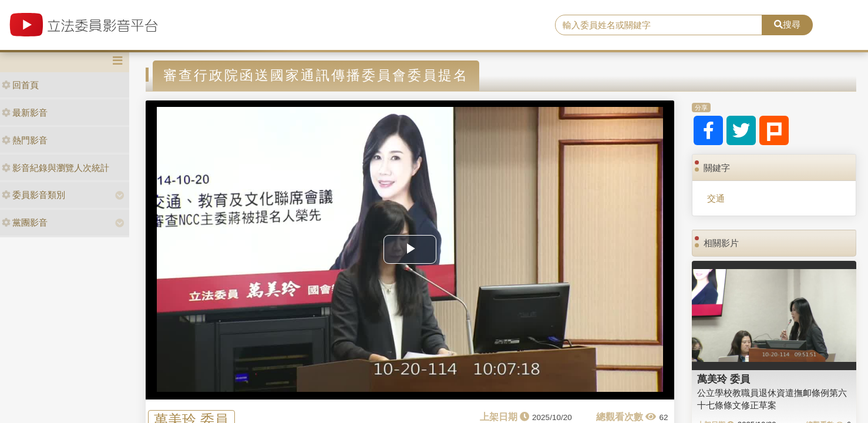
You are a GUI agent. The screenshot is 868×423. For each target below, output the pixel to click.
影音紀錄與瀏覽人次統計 (55, 168)
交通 (716, 198)
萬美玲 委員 (724, 379)
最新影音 (25, 113)
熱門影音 (25, 140)
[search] (659, 25)
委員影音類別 (33, 195)
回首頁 (20, 85)
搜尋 (787, 24)
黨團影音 (25, 222)
